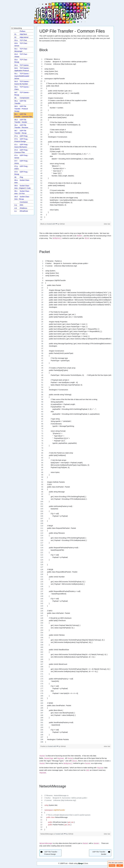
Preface (22, 31)
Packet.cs (44, 746)
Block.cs (44, 224)
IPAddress (21, 208)
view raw (107, 224)
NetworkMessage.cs (48, 834)
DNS (19, 205)
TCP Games (21, 65)
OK (120, 865)
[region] (75, 139)
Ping (19, 177)
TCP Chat (21, 40)
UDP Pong (21, 136)
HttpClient (21, 34)
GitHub (62, 224)
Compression (22, 98)
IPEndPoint (21, 211)
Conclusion (24, 202)
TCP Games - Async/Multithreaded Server (22, 76)
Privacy (112, 865)
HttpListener (21, 37)
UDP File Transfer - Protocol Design (21, 109)
